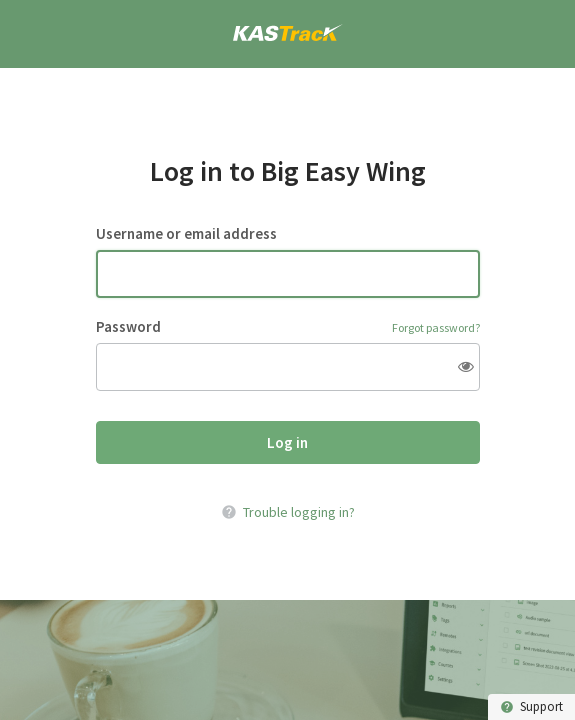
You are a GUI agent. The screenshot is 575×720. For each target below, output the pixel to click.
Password (128, 327)
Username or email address (186, 234)
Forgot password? (436, 327)
